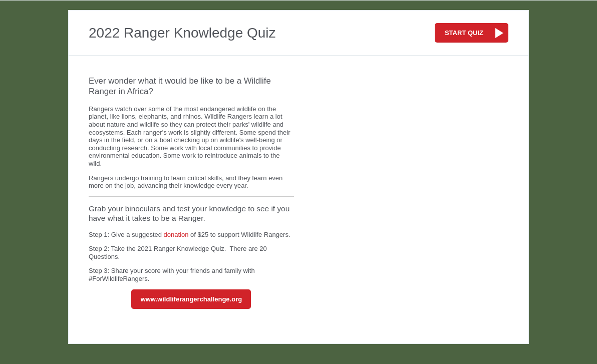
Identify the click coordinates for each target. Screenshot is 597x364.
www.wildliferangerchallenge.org (192, 299)
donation (176, 235)
